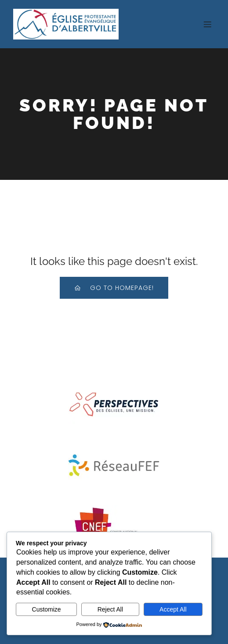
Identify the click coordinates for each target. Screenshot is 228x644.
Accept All (173, 609)
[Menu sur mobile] (207, 24)
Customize (47, 609)
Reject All (110, 609)
